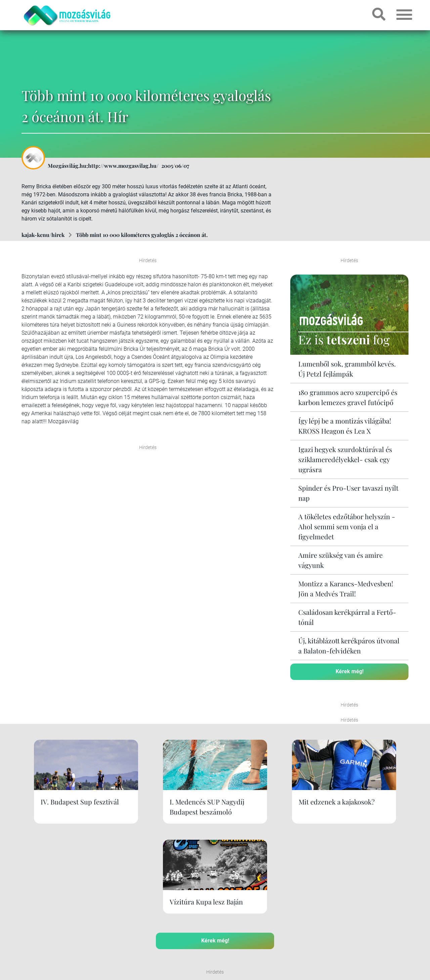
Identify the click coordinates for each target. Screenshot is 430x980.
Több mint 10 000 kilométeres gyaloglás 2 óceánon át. (142, 235)
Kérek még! (350, 671)
